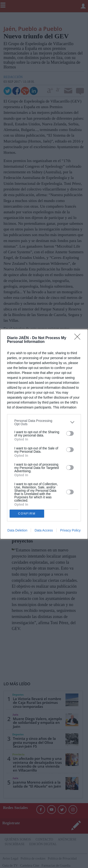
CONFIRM (27, 513)
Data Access (44, 530)
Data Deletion (17, 530)
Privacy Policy (70, 530)
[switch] (70, 433)
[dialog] (44, 434)
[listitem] (44, 422)
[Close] (79, 338)
